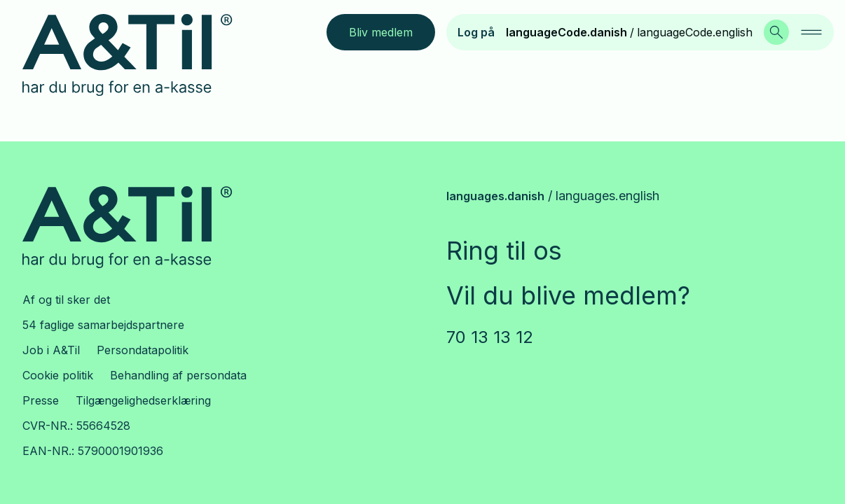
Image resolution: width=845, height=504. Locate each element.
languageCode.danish (566, 32)
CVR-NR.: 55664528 (76, 426)
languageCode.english (695, 32)
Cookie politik (58, 375)
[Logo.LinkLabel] (138, 55)
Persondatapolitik (143, 350)
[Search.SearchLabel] (776, 32)
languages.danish (495, 196)
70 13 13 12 (490, 337)
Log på (476, 32)
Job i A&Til (51, 350)
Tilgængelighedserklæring (143, 400)
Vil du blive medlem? (568, 295)
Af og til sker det (66, 300)
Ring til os (504, 251)
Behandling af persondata (178, 375)
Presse (41, 400)
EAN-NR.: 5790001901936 (93, 451)
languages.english (607, 196)
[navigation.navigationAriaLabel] (811, 32)
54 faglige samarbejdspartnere (103, 325)
